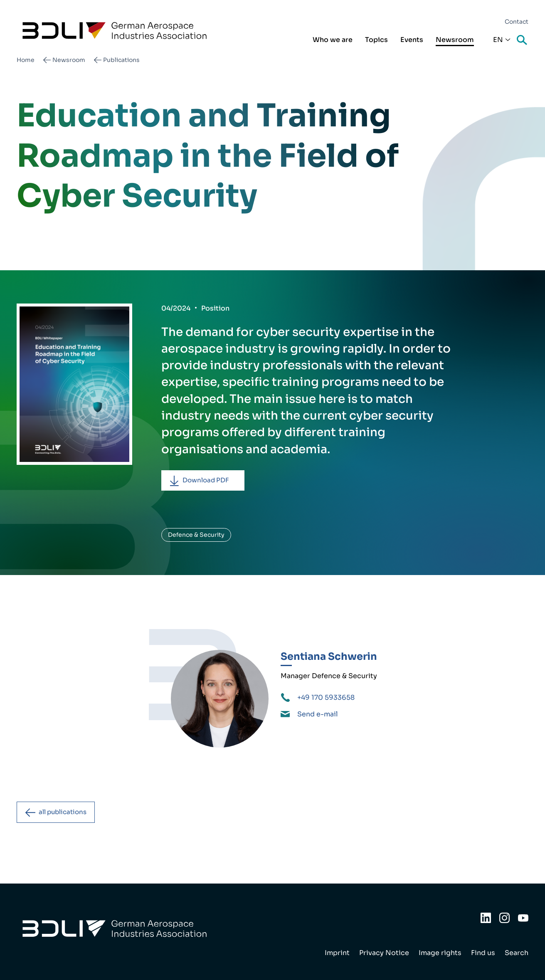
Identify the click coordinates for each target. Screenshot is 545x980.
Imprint (337, 953)
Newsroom (455, 40)
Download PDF (209, 481)
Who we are (333, 40)
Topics (376, 40)
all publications (66, 814)
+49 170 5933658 (326, 699)
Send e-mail (318, 715)
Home (26, 60)
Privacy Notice (384, 953)
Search (523, 41)
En (498, 40)
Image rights (440, 953)
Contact (517, 22)
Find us (483, 953)
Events (412, 40)
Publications (121, 60)
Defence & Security (196, 536)
